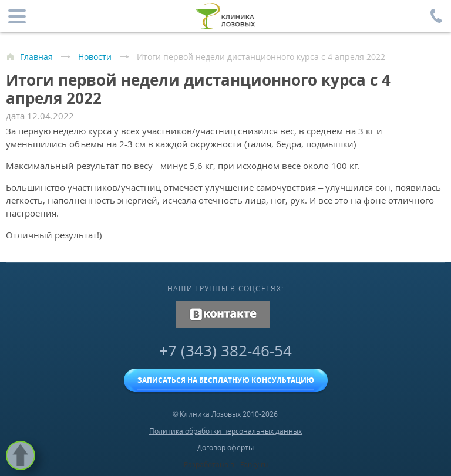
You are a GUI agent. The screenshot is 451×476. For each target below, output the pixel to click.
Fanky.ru (254, 465)
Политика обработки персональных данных (225, 431)
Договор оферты (225, 448)
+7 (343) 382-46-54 (225, 351)
